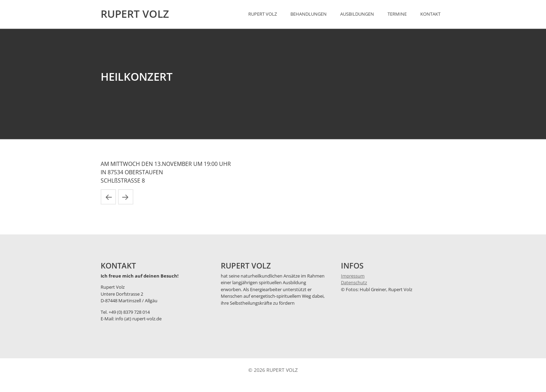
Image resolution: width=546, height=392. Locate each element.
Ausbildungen (357, 14)
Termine (397, 14)
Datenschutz (354, 282)
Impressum (353, 276)
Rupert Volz (263, 14)
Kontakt (430, 14)
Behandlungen (309, 14)
